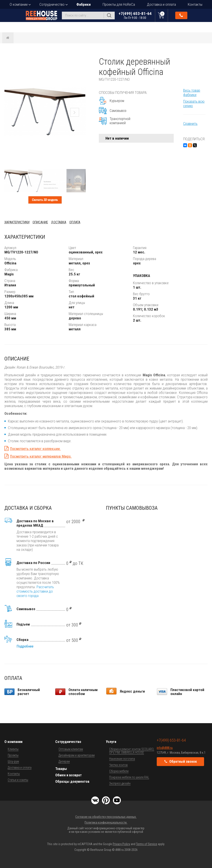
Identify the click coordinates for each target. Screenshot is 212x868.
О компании (19, 4)
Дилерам (64, 761)
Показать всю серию (194, 104)
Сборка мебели (119, 771)
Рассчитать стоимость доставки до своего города (35, 591)
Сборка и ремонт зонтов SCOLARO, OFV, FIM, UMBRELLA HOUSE (132, 751)
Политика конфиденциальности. (106, 823)
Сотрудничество (52, 4)
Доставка (59, 222)
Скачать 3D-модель (45, 200)
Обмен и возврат (68, 775)
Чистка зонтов (118, 765)
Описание (40, 222)
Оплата (75, 222)
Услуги (111, 742)
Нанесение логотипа (122, 759)
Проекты (13, 755)
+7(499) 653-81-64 (135, 15)
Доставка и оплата (161, 4)
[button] (82, 60)
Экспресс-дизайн (120, 783)
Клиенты (13, 749)
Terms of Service (147, 844)
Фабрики (84, 4)
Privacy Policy (121, 844)
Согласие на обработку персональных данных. (106, 817)
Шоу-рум (13, 761)
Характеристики (17, 222)
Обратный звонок (181, 15)
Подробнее (25, 646)
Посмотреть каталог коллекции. (35, 449)
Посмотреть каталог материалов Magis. (41, 456)
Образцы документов (72, 782)
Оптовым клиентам (71, 749)
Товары (61, 769)
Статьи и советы (18, 780)
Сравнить (190, 124)
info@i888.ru (165, 748)
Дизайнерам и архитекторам (77, 755)
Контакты (195, 4)
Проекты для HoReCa (119, 4)
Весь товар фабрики (192, 93)
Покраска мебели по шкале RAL (129, 777)
